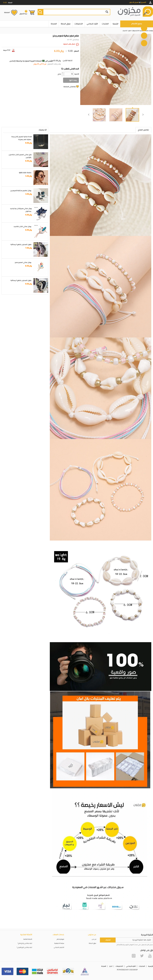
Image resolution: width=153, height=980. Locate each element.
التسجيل (143, 2)
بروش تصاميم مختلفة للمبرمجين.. (21, 191)
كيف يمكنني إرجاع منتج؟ (25, 943)
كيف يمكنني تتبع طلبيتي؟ (24, 947)
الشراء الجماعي (92, 24)
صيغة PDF (9, 50)
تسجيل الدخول (134, 2)
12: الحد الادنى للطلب (70, 69)
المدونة (54, 24)
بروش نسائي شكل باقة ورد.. (23, 227)
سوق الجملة (66, 24)
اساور (130, 31)
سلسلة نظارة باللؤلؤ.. (25, 173)
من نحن (94, 939)
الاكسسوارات (135, 31)
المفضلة (7, 12)
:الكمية (76, 74)
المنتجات (105, 24)
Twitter (142, 956)
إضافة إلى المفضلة (69, 87)
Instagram (134, 956)
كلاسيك (125, 31)
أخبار (111, 966)
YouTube (150, 956)
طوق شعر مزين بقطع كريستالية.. (21, 244)
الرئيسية (115, 24)
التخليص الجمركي (59, 947)
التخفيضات (79, 24)
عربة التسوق (23, 12)
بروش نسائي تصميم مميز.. (23, 262)
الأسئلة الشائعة (28, 939)
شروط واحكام (60, 939)
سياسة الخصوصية (59, 943)
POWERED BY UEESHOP (127, 970)
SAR (70, 51)
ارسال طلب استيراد (69, 44)
